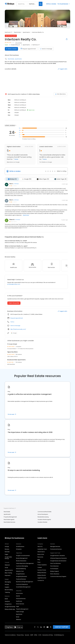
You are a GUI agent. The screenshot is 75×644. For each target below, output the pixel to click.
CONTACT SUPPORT (62, 627)
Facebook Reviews (21, 579)
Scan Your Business (56, 563)
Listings (7, 546)
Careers (40, 567)
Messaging (8, 582)
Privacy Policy (20, 635)
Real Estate (17, 32)
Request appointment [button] (17, 318)
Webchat (7, 565)
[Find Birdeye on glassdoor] (51, 627)
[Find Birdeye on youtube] (48, 627)
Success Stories (42, 570)
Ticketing (7, 592)
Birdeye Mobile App (10, 609)
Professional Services (56, 549)
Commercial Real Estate (45, 511)
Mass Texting (8, 573)
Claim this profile (14, 303)
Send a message (46, 49)
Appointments (9, 570)
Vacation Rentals (42, 522)
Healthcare (19, 601)
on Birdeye (16, 183)
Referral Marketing (21, 568)
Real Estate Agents (9, 519)
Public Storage (20, 611)
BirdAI (6, 599)
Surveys (7, 584)
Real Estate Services (9, 522)
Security (27, 635)
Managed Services (55, 546)
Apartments (26, 32)
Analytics (7, 601)
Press (39, 562)
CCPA (40, 635)
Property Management (10, 517)
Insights (7, 587)
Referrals (7, 552)
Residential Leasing (43, 517)
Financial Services (21, 598)
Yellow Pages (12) (42, 179)
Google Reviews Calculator (58, 555)
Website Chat (20, 571)
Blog (39, 559)
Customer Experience (22, 584)
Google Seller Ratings (8, 558)
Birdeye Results (42, 575)
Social (6, 567)
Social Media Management (23, 587)
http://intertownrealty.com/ (18, 329)
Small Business (20, 546)
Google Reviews (20, 574)
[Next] (66, 265)
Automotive (19, 593)
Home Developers (43, 514)
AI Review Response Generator (59, 558)
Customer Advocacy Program (58, 576)
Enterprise (19, 549)
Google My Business (22, 576)
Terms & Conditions (10, 635)
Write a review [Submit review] (11, 49)
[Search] (41, 4)
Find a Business (54, 566)
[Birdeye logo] (10, 4)
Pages (6, 554)
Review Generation (21, 561)
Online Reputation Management (25, 563)
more (16, 159)
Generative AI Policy (48, 635)
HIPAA (36, 635)
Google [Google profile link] (14, 333)
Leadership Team (42, 549)
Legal (18, 606)
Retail (18, 617)
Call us (12, 322)
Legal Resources (42, 578)
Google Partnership (10, 606)
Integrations (8, 604)
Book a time (41, 554)
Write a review (51, 4)
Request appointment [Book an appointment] (28, 49)
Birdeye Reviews (42, 572)
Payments (8, 575)
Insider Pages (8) (59, 179)
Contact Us (41, 580)
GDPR (32, 635)
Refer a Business (55, 574)
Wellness (19, 619)
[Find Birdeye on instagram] (44, 627)
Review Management (22, 558)
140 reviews (19, 42)
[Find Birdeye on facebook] (35, 627)
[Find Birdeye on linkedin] (41, 627)
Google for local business (23, 555)
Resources (40, 557)
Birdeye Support (55, 571)
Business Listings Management (25, 582)
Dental (18, 596)
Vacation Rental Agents (44, 519)
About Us (40, 546)
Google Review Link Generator (58, 561)
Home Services (20, 604)
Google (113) (26, 179)
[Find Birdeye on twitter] (38, 627)
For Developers (54, 568)
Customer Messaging (22, 566)
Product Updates (42, 565)
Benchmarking (9, 590)
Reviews (7, 549)
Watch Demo (41, 552)
